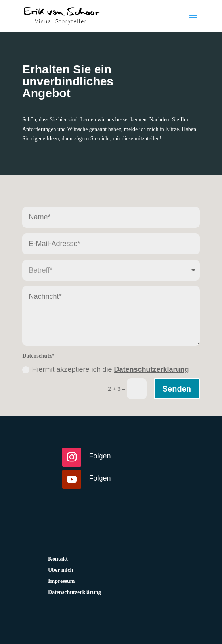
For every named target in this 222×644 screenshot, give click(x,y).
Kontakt (58, 559)
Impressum (61, 581)
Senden (177, 389)
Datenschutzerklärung (151, 369)
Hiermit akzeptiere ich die (105, 369)
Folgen (100, 456)
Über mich (60, 570)
